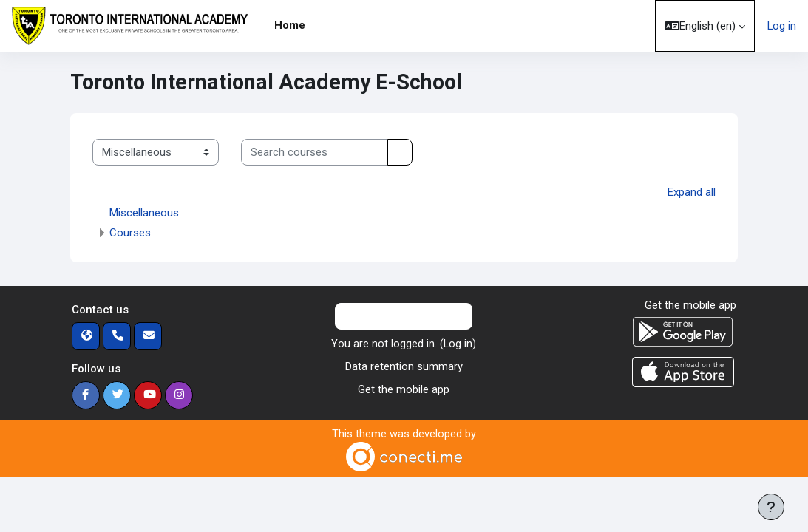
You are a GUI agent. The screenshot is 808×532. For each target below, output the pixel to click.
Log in (782, 26)
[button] (705, 26)
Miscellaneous (144, 212)
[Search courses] (315, 152)
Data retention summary (404, 366)
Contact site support (404, 316)
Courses (130, 232)
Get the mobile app (404, 389)
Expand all (692, 192)
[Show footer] (771, 507)
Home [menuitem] (290, 25)
